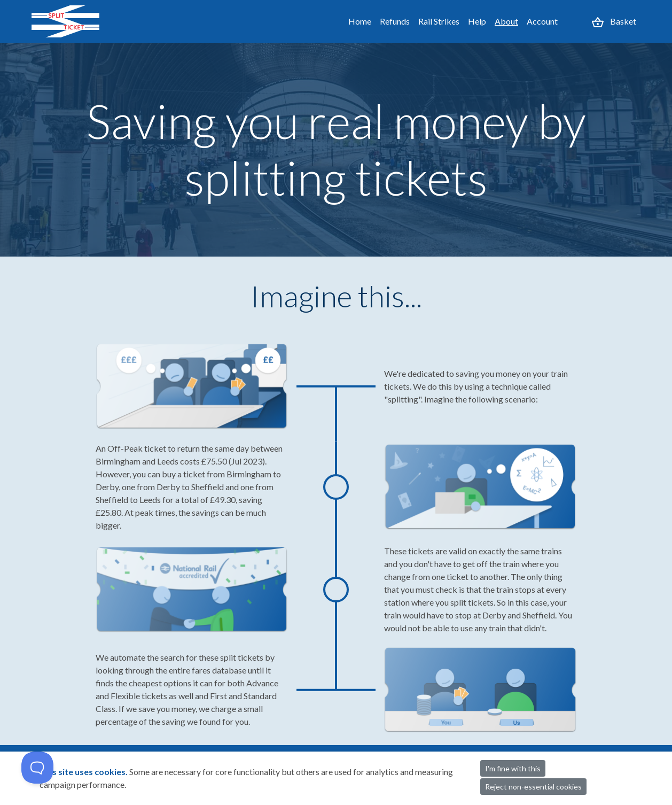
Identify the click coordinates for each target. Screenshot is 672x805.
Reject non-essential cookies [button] (533, 787)
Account (542, 21)
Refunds (395, 21)
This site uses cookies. (84, 772)
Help (477, 21)
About (506, 21)
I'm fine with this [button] (513, 768)
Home (360, 21)
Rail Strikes (439, 21)
